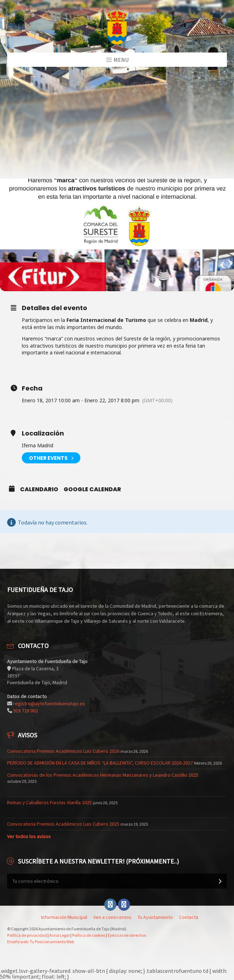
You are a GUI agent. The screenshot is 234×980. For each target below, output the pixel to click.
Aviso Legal (59, 935)
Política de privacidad (27, 935)
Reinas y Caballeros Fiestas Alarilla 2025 (49, 802)
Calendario (39, 489)
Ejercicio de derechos (127, 935)
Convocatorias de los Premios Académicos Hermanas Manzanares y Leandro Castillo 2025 (103, 775)
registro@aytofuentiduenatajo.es (49, 703)
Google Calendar (92, 489)
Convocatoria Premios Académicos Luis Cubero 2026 (63, 751)
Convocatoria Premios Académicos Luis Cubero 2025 (63, 824)
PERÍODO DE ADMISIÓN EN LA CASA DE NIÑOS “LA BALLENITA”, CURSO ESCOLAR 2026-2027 (100, 763)
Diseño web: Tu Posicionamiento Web (41, 942)
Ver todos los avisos (29, 836)
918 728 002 (26, 711)
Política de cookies (89, 935)
